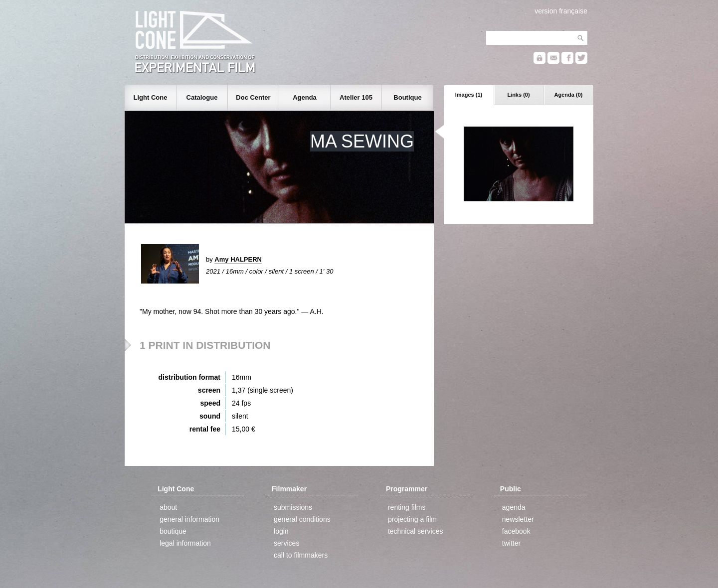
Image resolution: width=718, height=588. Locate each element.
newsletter (518, 519)
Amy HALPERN (238, 259)
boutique (173, 531)
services (286, 543)
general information (189, 519)
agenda (514, 507)
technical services (416, 531)
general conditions (302, 519)
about (168, 507)
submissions (293, 507)
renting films (407, 507)
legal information (185, 543)
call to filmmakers (301, 555)
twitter (511, 543)
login (281, 531)
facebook (516, 531)
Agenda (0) (569, 95)
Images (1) (469, 95)
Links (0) (518, 95)
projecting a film (412, 519)
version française (561, 11)
